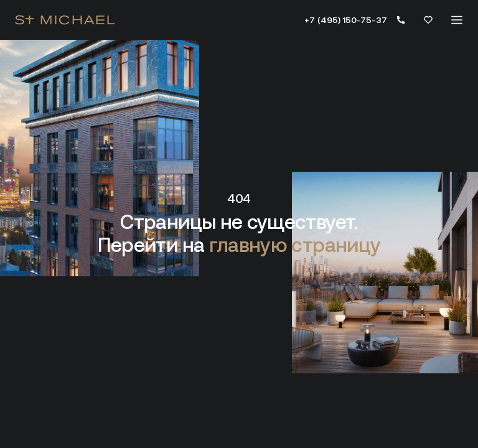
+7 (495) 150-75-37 (346, 20)
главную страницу (295, 245)
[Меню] (457, 20)
